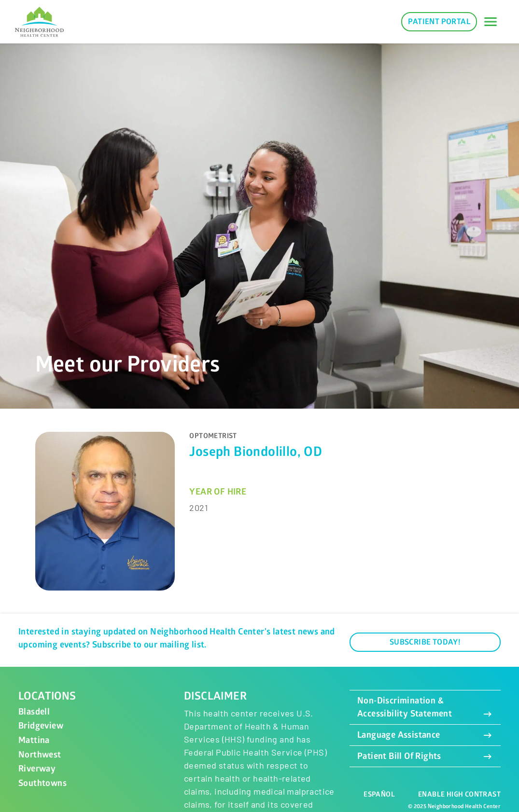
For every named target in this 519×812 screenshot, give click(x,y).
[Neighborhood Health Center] (39, 22)
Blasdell (34, 712)
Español (379, 794)
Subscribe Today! (425, 642)
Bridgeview (41, 726)
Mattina (34, 740)
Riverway (37, 769)
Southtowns (42, 783)
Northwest (40, 755)
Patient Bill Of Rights (425, 756)
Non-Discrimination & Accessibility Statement (425, 707)
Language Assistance (425, 735)
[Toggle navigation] (491, 22)
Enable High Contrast (459, 794)
